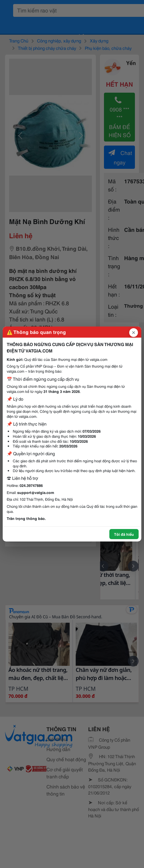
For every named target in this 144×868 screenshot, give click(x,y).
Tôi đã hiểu (124, 534)
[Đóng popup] (134, 333)
